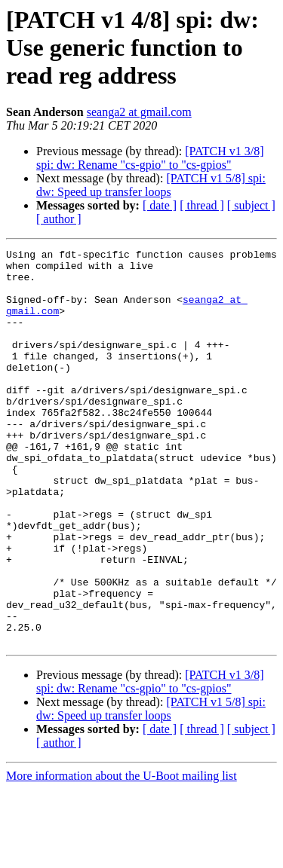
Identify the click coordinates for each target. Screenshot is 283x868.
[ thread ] (202, 205)
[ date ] (160, 205)
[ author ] (59, 219)
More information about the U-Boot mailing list (122, 855)
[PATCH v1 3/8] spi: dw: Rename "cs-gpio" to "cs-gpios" (150, 158)
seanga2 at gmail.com (139, 112)
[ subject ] (251, 205)
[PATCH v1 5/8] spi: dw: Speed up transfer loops (151, 185)
